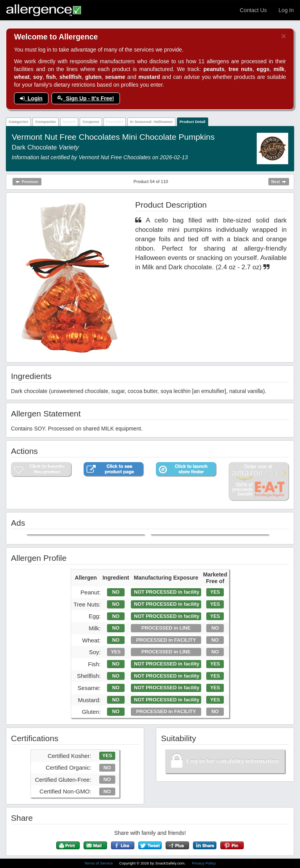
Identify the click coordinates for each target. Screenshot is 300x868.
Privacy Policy (204, 863)
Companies (46, 122)
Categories (19, 122)
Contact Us (253, 10)
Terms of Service (99, 863)
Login (31, 98)
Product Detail (192, 122)
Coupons (91, 122)
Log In (286, 10)
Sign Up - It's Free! (86, 98)
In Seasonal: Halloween (151, 122)
